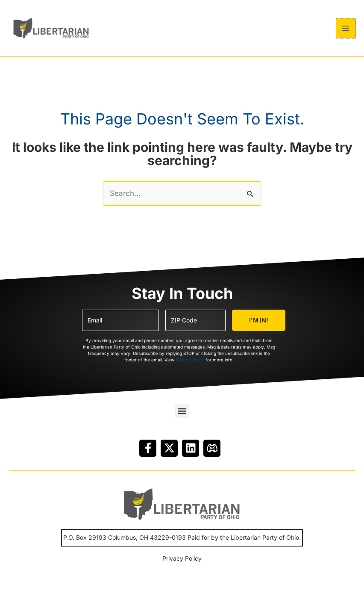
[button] (182, 418)
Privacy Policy (190, 367)
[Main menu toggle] (346, 32)
